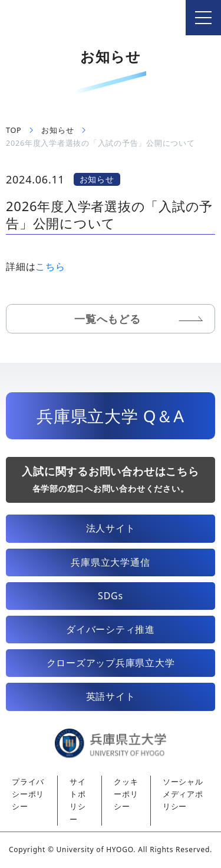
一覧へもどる (108, 319)
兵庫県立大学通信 (110, 562)
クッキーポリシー (126, 794)
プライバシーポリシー (28, 794)
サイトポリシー (78, 801)
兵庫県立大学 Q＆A (111, 416)
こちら (50, 266)
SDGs (111, 596)
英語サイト (111, 696)
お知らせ (57, 130)
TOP (14, 130)
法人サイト (111, 528)
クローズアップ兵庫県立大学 (111, 663)
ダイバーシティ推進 (111, 629)
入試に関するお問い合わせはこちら (110, 479)
